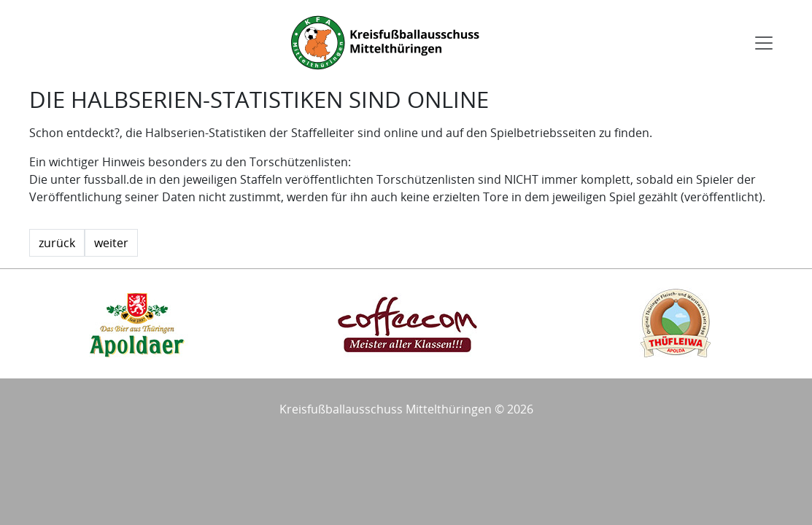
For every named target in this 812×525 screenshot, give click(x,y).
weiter (111, 243)
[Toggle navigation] (764, 43)
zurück (57, 243)
